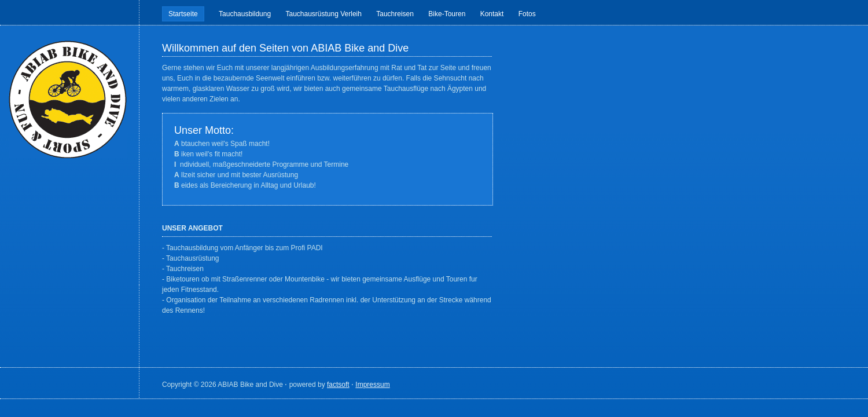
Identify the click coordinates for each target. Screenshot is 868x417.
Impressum (372, 385)
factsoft (338, 385)
